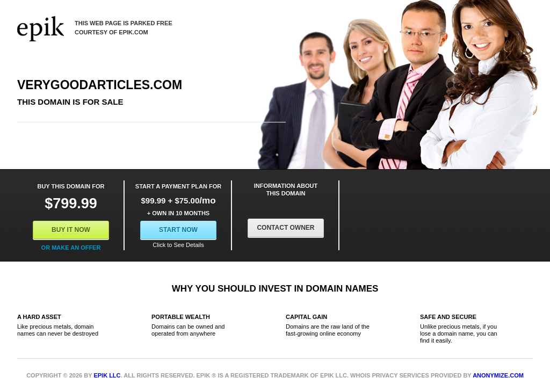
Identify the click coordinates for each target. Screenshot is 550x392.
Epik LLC (107, 375)
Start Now (178, 230)
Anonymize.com (498, 375)
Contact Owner (285, 228)
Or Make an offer (71, 248)
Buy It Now (71, 230)
